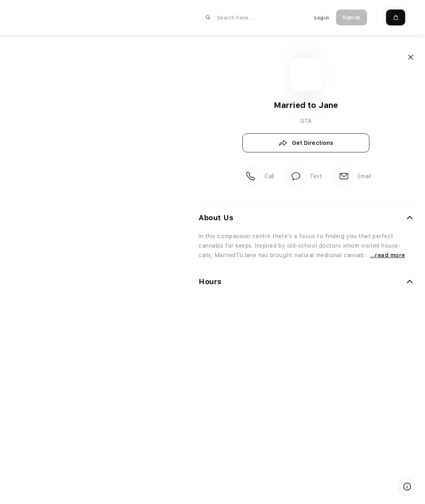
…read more (388, 255)
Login (322, 18)
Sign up (351, 17)
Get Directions (306, 143)
